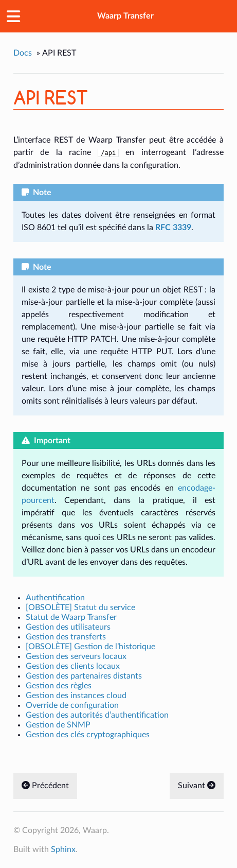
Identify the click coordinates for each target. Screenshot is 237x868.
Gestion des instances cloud (76, 696)
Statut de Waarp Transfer (71, 617)
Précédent (45, 786)
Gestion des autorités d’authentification (97, 715)
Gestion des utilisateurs (68, 627)
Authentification (55, 598)
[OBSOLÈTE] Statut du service (80, 607)
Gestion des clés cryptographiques (88, 735)
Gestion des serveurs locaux (76, 656)
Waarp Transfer (125, 16)
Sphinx (63, 849)
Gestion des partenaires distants (84, 676)
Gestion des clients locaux (73, 666)
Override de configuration (72, 705)
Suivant (197, 786)
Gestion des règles (59, 686)
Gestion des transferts (66, 637)
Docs (23, 53)
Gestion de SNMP (58, 725)
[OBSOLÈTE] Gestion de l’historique (90, 647)
